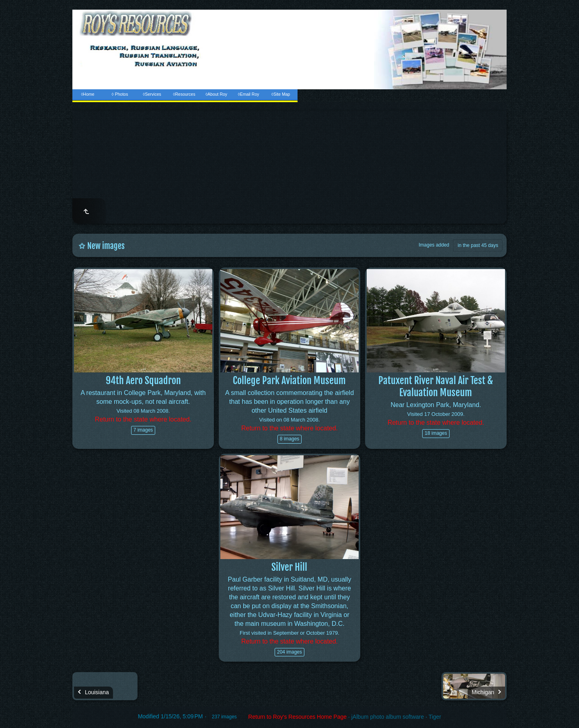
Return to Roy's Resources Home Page (297, 717)
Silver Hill (289, 567)
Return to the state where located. (143, 419)
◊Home (87, 94)
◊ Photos (120, 94)
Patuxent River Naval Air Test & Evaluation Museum (436, 387)
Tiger (435, 717)
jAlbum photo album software (388, 717)
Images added (434, 245)
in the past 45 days (478, 245)
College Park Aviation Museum (289, 380)
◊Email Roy (248, 94)
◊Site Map (281, 94)
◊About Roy (216, 94)
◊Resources (184, 94)
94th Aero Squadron (143, 380)
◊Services (152, 94)
